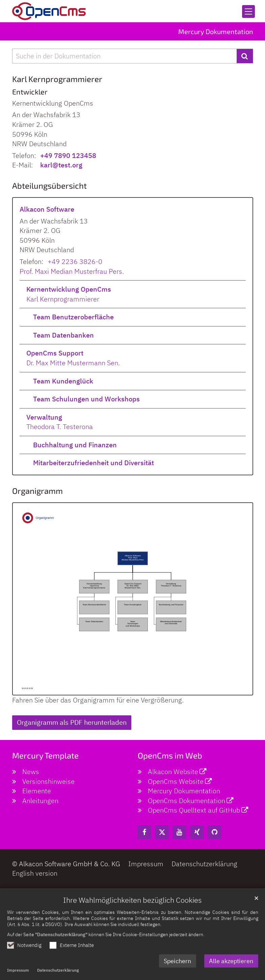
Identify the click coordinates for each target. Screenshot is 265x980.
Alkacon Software (47, 209)
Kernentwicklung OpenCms (69, 289)
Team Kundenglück (63, 381)
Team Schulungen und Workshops (86, 399)
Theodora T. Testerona (60, 427)
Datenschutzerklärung (58, 976)
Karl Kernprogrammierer (63, 299)
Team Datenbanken (63, 335)
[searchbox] (124, 56)
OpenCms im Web (170, 755)
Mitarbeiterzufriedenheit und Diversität (94, 463)
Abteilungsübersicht (49, 186)
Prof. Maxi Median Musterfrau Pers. (72, 271)
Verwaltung (44, 417)
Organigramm (37, 491)
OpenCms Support (55, 353)
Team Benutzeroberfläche (73, 317)
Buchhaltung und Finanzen (75, 445)
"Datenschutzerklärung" (61, 940)
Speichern (177, 967)
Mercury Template (45, 755)
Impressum (18, 976)
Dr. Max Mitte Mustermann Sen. (73, 363)
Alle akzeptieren (231, 967)
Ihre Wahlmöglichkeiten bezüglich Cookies (132, 906)
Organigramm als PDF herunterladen (72, 722)
